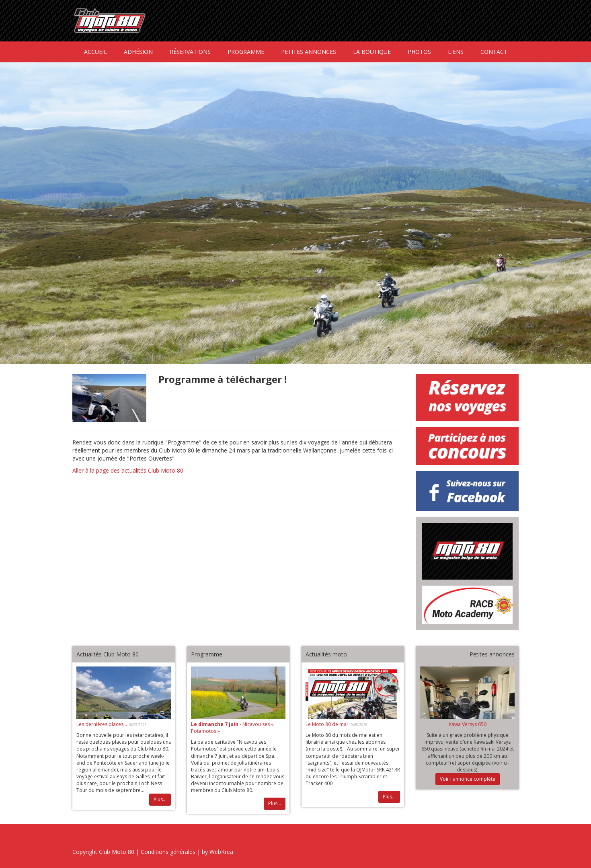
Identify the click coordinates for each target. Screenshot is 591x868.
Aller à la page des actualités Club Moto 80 (128, 470)
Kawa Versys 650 (468, 724)
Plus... (160, 799)
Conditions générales (168, 852)
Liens (456, 52)
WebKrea (221, 852)
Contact (494, 52)
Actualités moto (326, 654)
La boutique (372, 52)
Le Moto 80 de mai (327, 724)
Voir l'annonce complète (468, 779)
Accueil (95, 52)
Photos (419, 52)
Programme (246, 52)
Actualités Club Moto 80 (108, 654)
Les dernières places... (102, 724)
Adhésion (138, 52)
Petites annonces (309, 52)
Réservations (190, 52)
